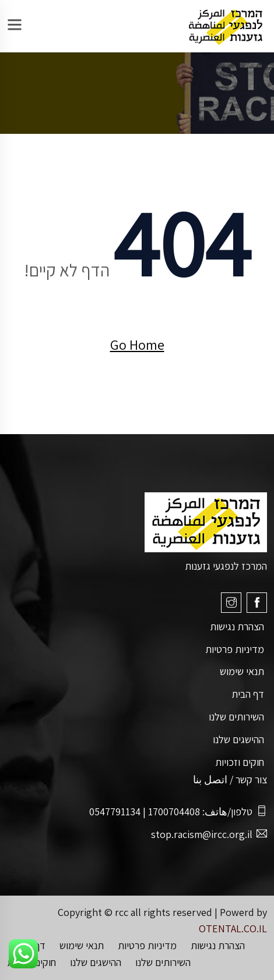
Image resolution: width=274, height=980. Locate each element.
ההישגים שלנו (238, 739)
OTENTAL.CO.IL (233, 928)
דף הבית (248, 694)
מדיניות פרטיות (235, 649)
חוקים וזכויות (240, 762)
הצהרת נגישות (237, 626)
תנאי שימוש (242, 671)
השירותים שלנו (236, 717)
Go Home (137, 345)
